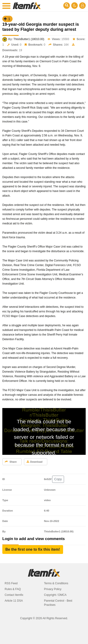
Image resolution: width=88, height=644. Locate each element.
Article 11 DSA (14, 601)
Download (35, 462)
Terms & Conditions (56, 583)
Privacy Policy (53, 589)
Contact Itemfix (14, 595)
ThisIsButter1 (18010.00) (29, 39)
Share (11, 462)
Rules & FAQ (13, 589)
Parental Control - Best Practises (58, 603)
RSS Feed (11, 583)
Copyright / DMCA (55, 595)
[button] (33, 550)
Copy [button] (58, 479)
